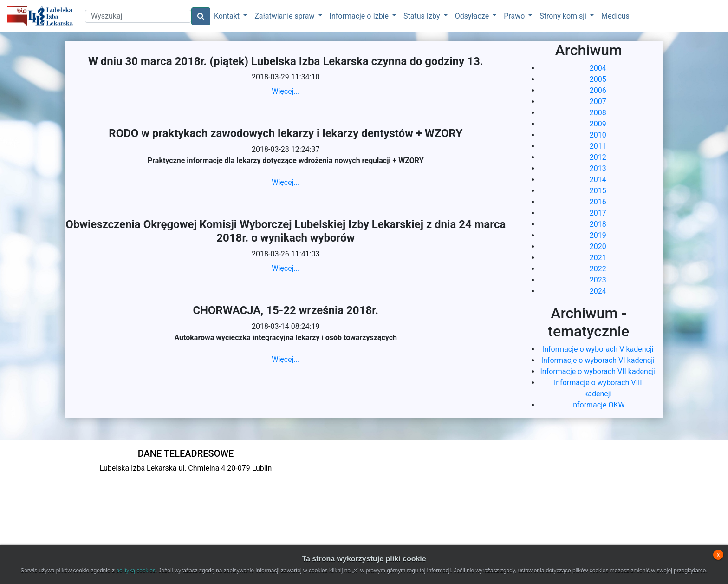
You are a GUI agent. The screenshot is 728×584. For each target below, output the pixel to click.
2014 (598, 180)
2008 (598, 113)
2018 (598, 224)
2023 (598, 280)
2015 (598, 191)
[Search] (138, 16)
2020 (598, 246)
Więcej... (286, 91)
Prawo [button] (515, 16)
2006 (598, 90)
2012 (598, 157)
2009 (598, 124)
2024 (598, 291)
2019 (598, 235)
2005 (598, 79)
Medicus (615, 16)
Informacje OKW (598, 405)
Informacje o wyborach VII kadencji (598, 371)
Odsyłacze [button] (473, 16)
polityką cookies (136, 571)
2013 (598, 168)
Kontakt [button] (228, 16)
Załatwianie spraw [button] (285, 16)
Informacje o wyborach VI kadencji (598, 360)
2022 (598, 269)
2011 (598, 146)
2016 (598, 202)
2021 (598, 258)
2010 (598, 135)
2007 (598, 102)
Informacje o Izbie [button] (360, 16)
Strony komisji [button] (564, 16)
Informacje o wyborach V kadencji (598, 349)
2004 (598, 68)
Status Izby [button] (422, 16)
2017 (598, 213)
